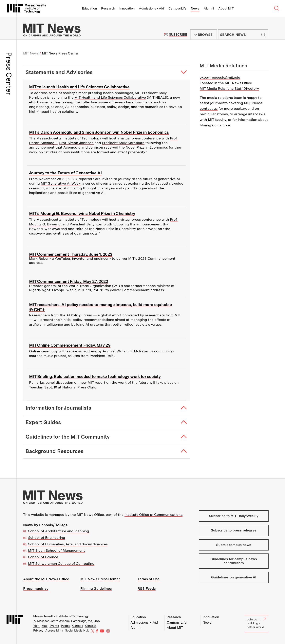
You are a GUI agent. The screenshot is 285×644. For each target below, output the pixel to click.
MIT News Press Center (100, 579)
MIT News (31, 53)
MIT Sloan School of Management (57, 550)
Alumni (209, 8)
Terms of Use (149, 579)
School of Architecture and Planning (59, 531)
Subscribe (178, 35)
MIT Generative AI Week (61, 183)
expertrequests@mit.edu (220, 77)
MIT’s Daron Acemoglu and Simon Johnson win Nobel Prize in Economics (99, 132)
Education (89, 8)
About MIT (226, 8)
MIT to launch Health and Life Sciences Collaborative (79, 87)
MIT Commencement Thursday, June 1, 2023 (71, 254)
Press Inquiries (36, 588)
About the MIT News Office (46, 579)
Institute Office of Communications (153, 515)
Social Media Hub (77, 631)
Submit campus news (234, 545)
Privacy (38, 631)
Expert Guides (43, 422)
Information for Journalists (58, 408)
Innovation (127, 8)
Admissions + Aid (152, 8)
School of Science (43, 557)
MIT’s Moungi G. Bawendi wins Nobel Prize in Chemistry (82, 213)
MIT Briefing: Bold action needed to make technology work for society (95, 376)
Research (108, 8)
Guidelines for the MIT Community (68, 437)
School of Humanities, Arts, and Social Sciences (68, 544)
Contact (91, 626)
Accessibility (54, 631)
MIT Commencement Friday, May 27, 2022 (69, 281)
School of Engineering (47, 538)
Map (45, 626)
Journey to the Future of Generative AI (65, 173)
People (66, 626)
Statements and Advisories (59, 72)
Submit (263, 35)
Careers (78, 626)
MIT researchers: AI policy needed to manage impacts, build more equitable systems (100, 307)
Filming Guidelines (96, 588)
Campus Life (177, 8)
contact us (209, 108)
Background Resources (55, 451)
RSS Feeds (147, 588)
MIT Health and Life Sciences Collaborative (110, 97)
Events (54, 626)
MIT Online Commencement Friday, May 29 (70, 345)
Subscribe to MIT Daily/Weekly (234, 516)
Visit (36, 626)
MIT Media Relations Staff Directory (229, 88)
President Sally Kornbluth (123, 143)
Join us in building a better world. (256, 623)
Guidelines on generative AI (234, 577)
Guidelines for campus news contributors (234, 561)
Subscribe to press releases (234, 530)
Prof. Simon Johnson (76, 143)
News (195, 8)
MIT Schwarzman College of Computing (61, 563)
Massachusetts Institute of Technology (61, 616)
